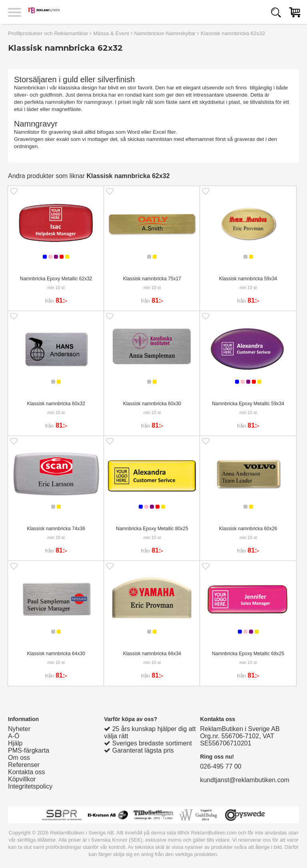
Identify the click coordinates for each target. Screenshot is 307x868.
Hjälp (15, 743)
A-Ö (14, 736)
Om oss (19, 758)
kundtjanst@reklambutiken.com (244, 780)
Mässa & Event (111, 33)
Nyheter (19, 729)
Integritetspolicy (30, 786)
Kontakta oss (27, 772)
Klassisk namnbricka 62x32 (233, 33)
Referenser (24, 765)
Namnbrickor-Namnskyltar (165, 33)
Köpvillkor (22, 779)
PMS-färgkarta (29, 750)
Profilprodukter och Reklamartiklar (48, 33)
